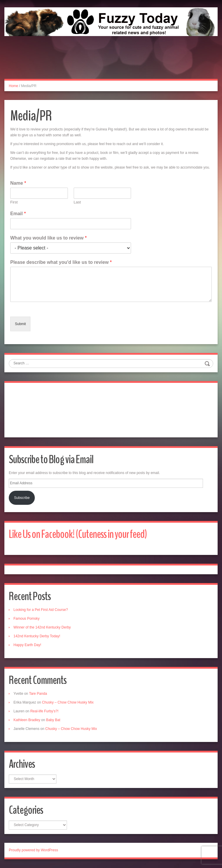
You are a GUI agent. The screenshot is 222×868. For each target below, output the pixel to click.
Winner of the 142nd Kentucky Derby (42, 627)
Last (77, 202)
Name (18, 183)
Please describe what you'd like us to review (61, 262)
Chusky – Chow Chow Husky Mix (68, 702)
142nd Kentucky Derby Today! (37, 636)
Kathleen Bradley (27, 720)
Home (13, 86)
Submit (20, 324)
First (14, 202)
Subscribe (22, 498)
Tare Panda (38, 694)
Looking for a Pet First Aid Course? (41, 610)
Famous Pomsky (26, 619)
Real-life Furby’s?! (44, 711)
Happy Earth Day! (27, 645)
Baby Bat (53, 720)
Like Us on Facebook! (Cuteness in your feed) (78, 534)
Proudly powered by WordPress (33, 850)
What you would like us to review (48, 238)
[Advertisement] (111, 64)
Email (18, 214)
